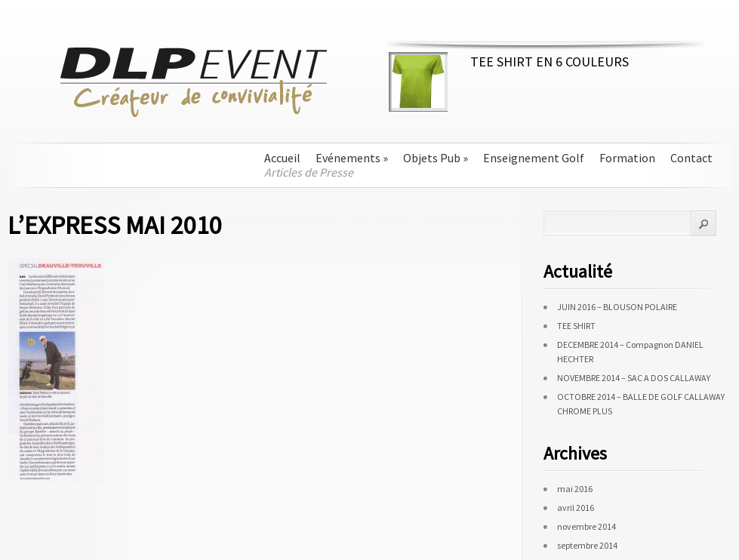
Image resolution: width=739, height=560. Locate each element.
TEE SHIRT (576, 326)
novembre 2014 (587, 526)
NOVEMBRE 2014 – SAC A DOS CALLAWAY (634, 378)
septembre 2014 (587, 545)
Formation (627, 158)
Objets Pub (436, 158)
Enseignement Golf (534, 158)
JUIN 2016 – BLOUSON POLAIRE (617, 307)
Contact (691, 158)
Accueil (282, 158)
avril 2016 (576, 508)
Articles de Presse (309, 172)
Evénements (352, 158)
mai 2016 (575, 489)
